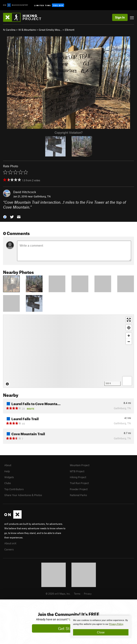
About (8, 465)
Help (7, 471)
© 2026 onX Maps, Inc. (58, 594)
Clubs (8, 483)
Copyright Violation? (68, 132)
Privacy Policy (116, 624)
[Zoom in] (129, 336)
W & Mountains (27, 30)
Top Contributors (14, 489)
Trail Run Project (79, 483)
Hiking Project (78, 477)
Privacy (88, 594)
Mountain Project (80, 465)
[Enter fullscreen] (129, 320)
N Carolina (9, 30)
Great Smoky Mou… (50, 30)
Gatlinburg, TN (42, 196)
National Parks (78, 495)
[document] (101, 627)
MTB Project (77, 471)
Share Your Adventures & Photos (23, 495)
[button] (5, 217)
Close (101, 632)
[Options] (127, 381)
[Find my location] (129, 328)
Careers (9, 549)
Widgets (9, 477)
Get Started (68, 628)
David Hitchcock (25, 192)
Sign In (120, 17)
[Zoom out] (129, 342)
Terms (77, 594)
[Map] (68, 351)
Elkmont (70, 30)
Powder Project (79, 489)
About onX (10, 543)
